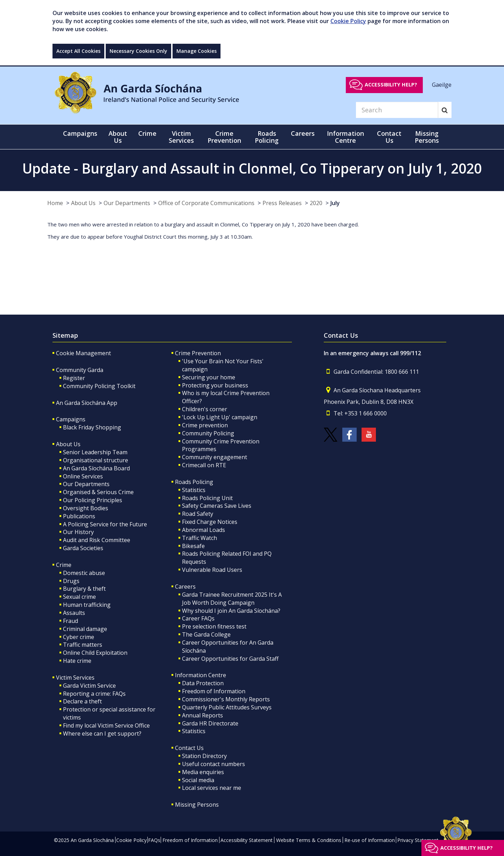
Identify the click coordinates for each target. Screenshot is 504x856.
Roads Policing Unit (207, 498)
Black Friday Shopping (92, 427)
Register (74, 378)
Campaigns (71, 419)
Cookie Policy (348, 21)
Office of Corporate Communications (206, 203)
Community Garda (80, 370)
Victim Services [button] (181, 137)
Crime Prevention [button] (224, 137)
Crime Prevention (198, 353)
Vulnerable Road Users (212, 570)
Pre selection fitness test (214, 626)
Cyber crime (79, 637)
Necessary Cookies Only (138, 51)
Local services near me (212, 788)
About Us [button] (118, 137)
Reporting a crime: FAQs (94, 694)
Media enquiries (203, 772)
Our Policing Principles (93, 500)
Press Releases (282, 203)
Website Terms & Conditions (309, 840)
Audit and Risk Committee (97, 540)
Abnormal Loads (204, 530)
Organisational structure (96, 460)
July (335, 203)
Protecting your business (215, 385)
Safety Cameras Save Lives (217, 506)
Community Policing (208, 433)
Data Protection (203, 683)
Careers (185, 587)
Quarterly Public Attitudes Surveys (227, 707)
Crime (64, 565)
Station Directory (204, 756)
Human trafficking (87, 605)
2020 (316, 203)
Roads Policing (194, 482)
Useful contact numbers (213, 764)
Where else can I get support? (102, 734)
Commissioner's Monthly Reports (226, 699)
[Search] (397, 110)
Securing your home (209, 377)
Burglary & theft (84, 589)
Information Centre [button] (345, 137)
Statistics (194, 490)
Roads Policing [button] (267, 137)
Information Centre (201, 675)
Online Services (83, 476)
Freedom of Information (214, 691)
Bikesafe (193, 546)
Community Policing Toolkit (99, 386)
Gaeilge (442, 84)
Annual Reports (202, 715)
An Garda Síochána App (87, 403)
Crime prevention (205, 425)
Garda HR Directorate (210, 723)
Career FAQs (198, 618)
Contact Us (189, 748)
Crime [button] (147, 133)
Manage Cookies (197, 51)
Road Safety (198, 514)
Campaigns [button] (80, 133)
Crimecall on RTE (204, 465)
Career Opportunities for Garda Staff (230, 659)
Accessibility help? (391, 85)
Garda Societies (83, 548)
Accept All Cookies (78, 51)
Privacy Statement (418, 840)
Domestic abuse (84, 573)
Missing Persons (427, 137)
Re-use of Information (370, 840)
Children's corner (205, 409)
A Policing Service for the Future (105, 524)
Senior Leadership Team (95, 452)
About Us (83, 203)
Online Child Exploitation (95, 653)
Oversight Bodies (86, 508)
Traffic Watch (199, 538)
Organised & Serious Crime (98, 492)
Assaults (74, 613)
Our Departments (127, 203)
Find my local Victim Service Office (106, 725)
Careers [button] (303, 133)
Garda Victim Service (89, 686)
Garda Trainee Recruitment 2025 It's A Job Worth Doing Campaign (232, 599)
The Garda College (206, 634)
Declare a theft (82, 701)
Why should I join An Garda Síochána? (231, 611)
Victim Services (75, 678)
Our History (78, 532)
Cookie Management (83, 353)
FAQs (154, 840)
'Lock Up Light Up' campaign (220, 417)
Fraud (71, 621)
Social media (198, 780)
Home (55, 203)
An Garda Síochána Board (96, 468)
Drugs (71, 581)
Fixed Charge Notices (210, 522)
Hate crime (77, 661)
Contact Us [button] (389, 137)
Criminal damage (85, 629)
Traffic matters (83, 645)
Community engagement (215, 457)
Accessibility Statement (247, 840)
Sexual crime (79, 597)
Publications (79, 516)
